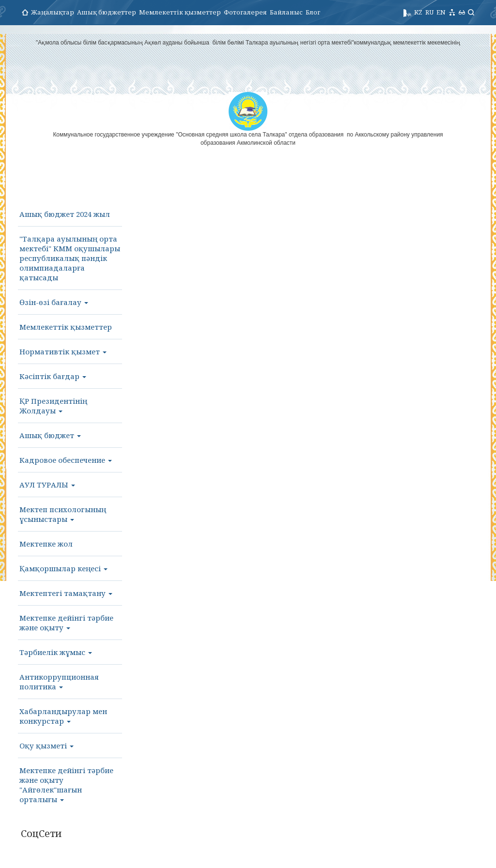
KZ (418, 12)
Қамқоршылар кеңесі (63, 568)
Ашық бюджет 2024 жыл (65, 214)
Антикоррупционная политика (59, 682)
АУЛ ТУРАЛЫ (47, 485)
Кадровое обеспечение (66, 460)
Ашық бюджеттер (107, 12)
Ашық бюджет (50, 435)
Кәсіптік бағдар (53, 376)
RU (429, 12)
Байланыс (286, 12)
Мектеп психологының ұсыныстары (63, 514)
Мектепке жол (46, 544)
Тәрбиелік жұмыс (56, 652)
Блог (313, 12)
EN (441, 12)
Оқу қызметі (46, 746)
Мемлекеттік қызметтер (180, 12)
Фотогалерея (245, 12)
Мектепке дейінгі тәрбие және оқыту (66, 623)
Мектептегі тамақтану (66, 593)
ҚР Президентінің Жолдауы (53, 406)
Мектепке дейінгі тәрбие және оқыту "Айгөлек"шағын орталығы (66, 785)
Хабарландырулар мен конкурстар (63, 716)
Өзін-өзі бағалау (54, 302)
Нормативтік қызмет (63, 351)
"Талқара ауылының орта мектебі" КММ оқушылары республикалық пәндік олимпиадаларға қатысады (70, 258)
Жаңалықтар (53, 12)
